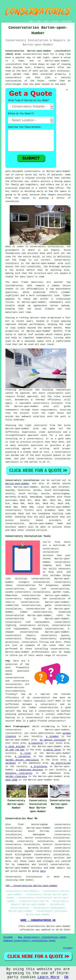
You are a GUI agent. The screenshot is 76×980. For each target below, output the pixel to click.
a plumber (52, 736)
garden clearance (16, 776)
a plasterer (36, 743)
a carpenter (23, 756)
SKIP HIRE (11, 780)
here (43, 871)
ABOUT (47, 21)
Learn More (48, 977)
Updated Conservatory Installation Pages (29, 941)
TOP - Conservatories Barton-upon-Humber (32, 886)
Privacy (68, 948)
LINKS (39, 21)
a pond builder (15, 747)
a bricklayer (39, 767)
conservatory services (50, 858)
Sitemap (8, 937)
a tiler (26, 753)
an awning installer (53, 740)
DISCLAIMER (66, 21)
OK (66, 977)
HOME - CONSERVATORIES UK (38, 920)
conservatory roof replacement (27, 622)
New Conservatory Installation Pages (42, 937)
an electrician (61, 763)
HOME (31, 21)
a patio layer (52, 750)
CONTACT (55, 21)
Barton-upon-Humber (18, 484)
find (20, 824)
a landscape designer (30, 770)
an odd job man (15, 750)
